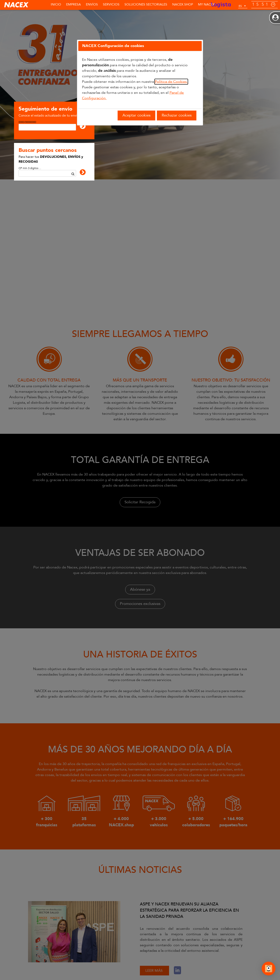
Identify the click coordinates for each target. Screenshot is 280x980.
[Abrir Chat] (269, 969)
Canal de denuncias (98, 971)
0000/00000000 (27, 122)
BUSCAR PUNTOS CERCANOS (62, 964)
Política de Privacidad (66, 971)
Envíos (92, 4)
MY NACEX (206, 4)
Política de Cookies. (171, 82)
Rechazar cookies (177, 115)
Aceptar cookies (136, 115)
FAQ (149, 964)
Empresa (74, 4)
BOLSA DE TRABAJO (125, 964)
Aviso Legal (9, 971)
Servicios (111, 4)
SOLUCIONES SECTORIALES (146, 4)
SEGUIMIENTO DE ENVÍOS (19, 964)
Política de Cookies (35, 971)
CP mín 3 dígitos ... (30, 168)
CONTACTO (97, 964)
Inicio (56, 4)
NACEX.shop (183, 4)
